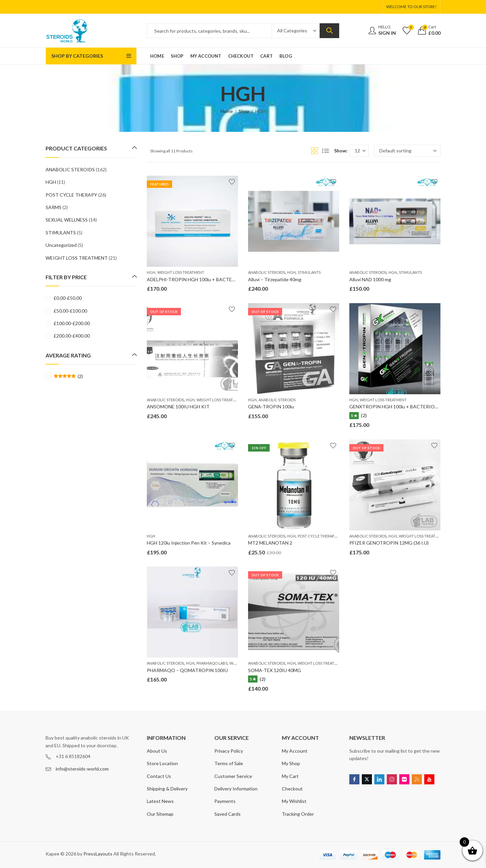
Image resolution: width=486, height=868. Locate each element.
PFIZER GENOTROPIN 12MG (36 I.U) (389, 543)
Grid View (315, 151)
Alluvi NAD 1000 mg (370, 279)
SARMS (53, 207)
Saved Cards (227, 814)
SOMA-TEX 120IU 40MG (275, 670)
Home (227, 111)
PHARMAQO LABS (212, 663)
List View (326, 151)
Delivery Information (236, 789)
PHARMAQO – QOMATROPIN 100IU (187, 670)
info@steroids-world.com (82, 769)
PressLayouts (98, 854)
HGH (151, 272)
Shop (244, 111)
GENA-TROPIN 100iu (271, 407)
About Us (157, 751)
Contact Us (159, 776)
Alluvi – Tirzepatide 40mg (275, 279)
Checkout (292, 789)
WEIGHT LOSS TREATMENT (181, 272)
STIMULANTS (309, 272)
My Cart (290, 776)
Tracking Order (298, 814)
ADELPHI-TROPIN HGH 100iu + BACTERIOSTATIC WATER (211, 279)
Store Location (162, 763)
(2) (68, 376)
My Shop (291, 763)
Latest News (160, 801)
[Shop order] (407, 151)
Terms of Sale (229, 763)
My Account (295, 751)
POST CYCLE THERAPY (317, 536)
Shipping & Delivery (167, 789)
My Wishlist (294, 801)
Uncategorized (61, 245)
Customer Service (233, 776)
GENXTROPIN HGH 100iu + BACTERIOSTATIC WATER (409, 407)
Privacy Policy (229, 751)
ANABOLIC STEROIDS (267, 272)
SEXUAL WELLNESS (67, 220)
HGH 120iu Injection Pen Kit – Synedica (189, 543)
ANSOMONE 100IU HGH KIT (178, 407)
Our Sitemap (160, 814)
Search (329, 31)
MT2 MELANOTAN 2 (270, 543)
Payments (225, 801)
